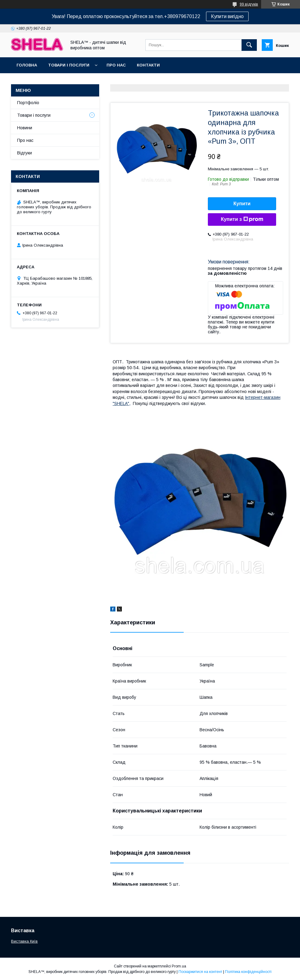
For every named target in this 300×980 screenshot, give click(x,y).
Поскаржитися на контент (200, 972)
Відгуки (24, 153)
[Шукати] (249, 45)
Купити (242, 204)
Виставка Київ (24, 941)
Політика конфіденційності (248, 972)
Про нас (116, 65)
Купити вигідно (227, 16)
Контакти (148, 65)
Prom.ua (179, 966)
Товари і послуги (69, 65)
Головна (27, 65)
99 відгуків (249, 4)
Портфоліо (28, 103)
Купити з (242, 219)
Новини (25, 128)
